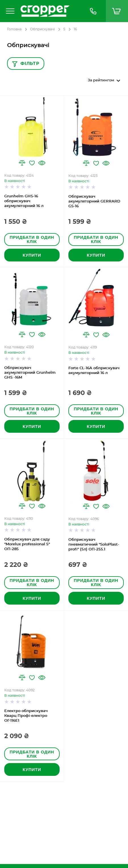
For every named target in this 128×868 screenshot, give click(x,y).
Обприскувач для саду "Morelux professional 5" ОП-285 (27, 544)
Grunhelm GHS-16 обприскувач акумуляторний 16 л (24, 201)
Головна (14, 29)
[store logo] (49, 11)
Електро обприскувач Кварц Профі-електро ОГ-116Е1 (26, 716)
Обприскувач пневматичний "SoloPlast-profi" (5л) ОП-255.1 (94, 545)
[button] (22, 163)
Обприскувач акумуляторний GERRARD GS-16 (94, 201)
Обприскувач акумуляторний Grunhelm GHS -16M (30, 373)
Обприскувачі (42, 29)
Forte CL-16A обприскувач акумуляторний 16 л (94, 371)
